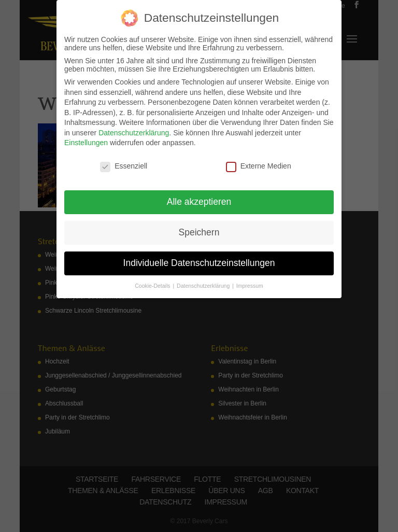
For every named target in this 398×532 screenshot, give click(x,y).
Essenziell (124, 166)
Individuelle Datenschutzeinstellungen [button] (199, 263)
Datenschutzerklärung (134, 133)
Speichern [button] (199, 232)
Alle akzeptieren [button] (199, 202)
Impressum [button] (250, 286)
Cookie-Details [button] (153, 286)
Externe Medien (259, 166)
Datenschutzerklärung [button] (204, 286)
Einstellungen (86, 143)
